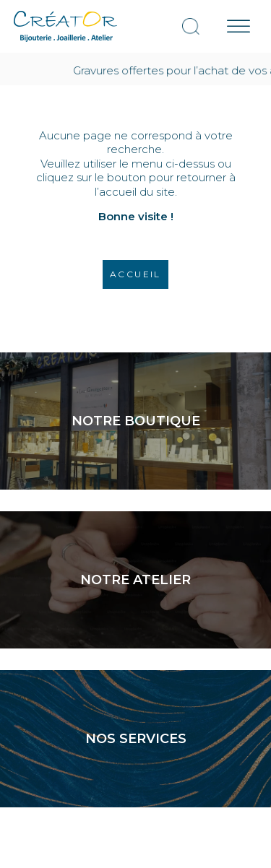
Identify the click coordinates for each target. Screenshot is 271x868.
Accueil (135, 274)
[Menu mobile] (238, 26)
